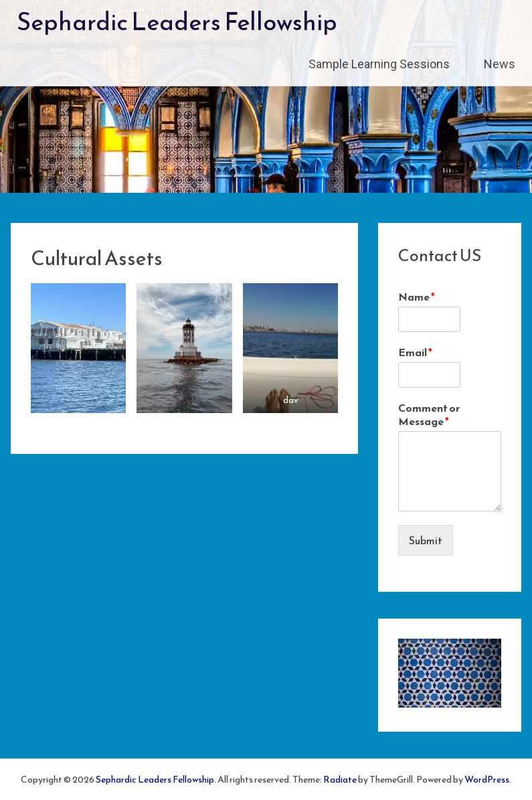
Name (417, 297)
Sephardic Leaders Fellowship (177, 21)
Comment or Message (429, 415)
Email (415, 352)
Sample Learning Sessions (379, 64)
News (500, 64)
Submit (426, 540)
